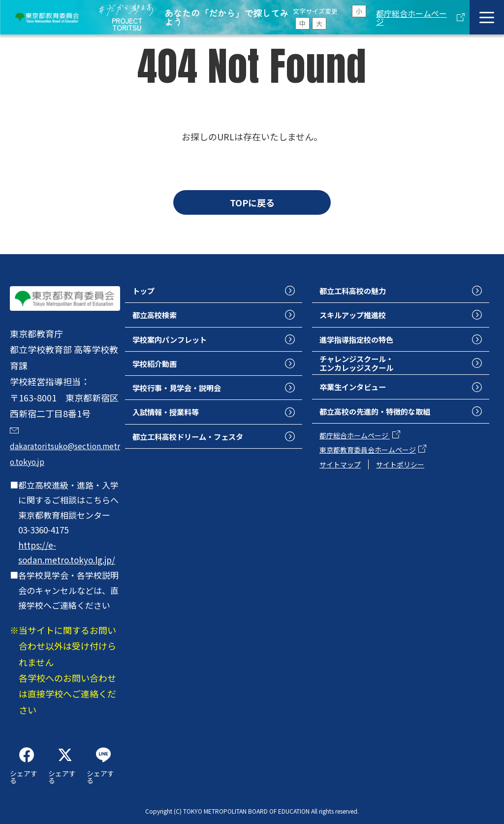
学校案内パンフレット (177, 343)
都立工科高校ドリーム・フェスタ (199, 447)
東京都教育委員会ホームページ (368, 461)
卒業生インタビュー (359, 396)
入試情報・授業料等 (172, 421)
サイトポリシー (400, 476)
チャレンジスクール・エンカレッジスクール (364, 369)
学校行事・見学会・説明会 (186, 395)
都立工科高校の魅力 (359, 291)
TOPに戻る (252, 202)
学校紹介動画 (159, 369)
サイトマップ (340, 476)
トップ (146, 291)
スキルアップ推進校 (359, 317)
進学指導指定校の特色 (364, 343)
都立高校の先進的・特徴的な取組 (386, 422)
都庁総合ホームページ (411, 17)
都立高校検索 (159, 317)
